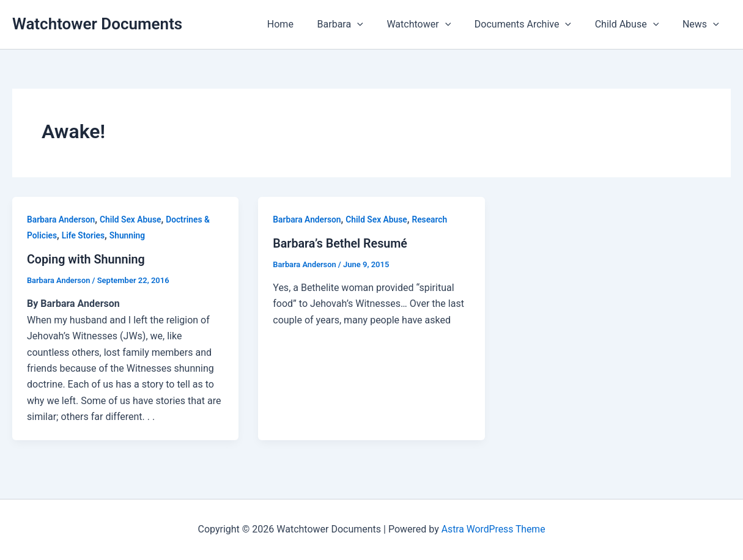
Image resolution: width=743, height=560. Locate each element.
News (703, 24)
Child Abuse (633, 24)
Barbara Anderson (61, 219)
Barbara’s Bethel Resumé (341, 243)
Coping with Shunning (87, 259)
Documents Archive (533, 24)
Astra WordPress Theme (493, 529)
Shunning (129, 235)
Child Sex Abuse (132, 219)
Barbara (359, 24)
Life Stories (84, 235)
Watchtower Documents (97, 24)
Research (432, 219)
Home (302, 24)
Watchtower (433, 24)
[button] (375, 24)
